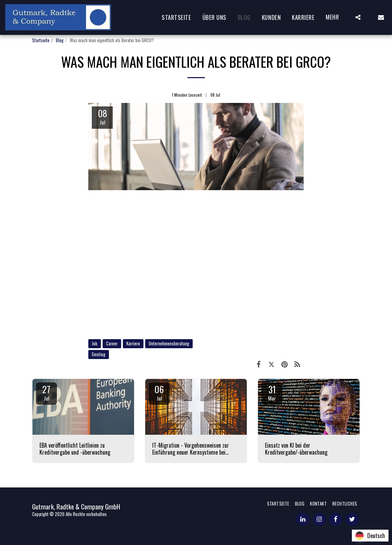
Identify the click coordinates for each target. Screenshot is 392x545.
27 (46, 392)
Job (95, 344)
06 (159, 392)
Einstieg (99, 354)
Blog (60, 40)
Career (112, 344)
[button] (358, 17)
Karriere (133, 344)
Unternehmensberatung (169, 344)
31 (272, 392)
